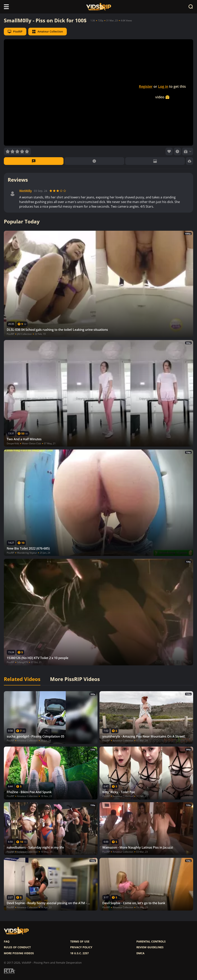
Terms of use (80, 942)
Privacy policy (81, 947)
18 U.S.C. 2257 (79, 953)
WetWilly (26, 191)
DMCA (140, 953)
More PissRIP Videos (75, 679)
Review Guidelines (150, 947)
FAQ (7, 942)
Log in (163, 86)
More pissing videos (19, 953)
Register (146, 86)
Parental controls (151, 942)
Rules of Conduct (17, 947)
